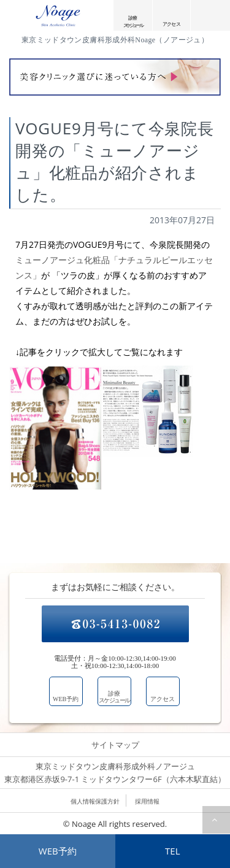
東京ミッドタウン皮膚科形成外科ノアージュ (115, 773)
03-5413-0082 (115, 624)
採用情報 (147, 801)
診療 (133, 21)
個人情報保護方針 (95, 801)
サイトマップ (115, 745)
